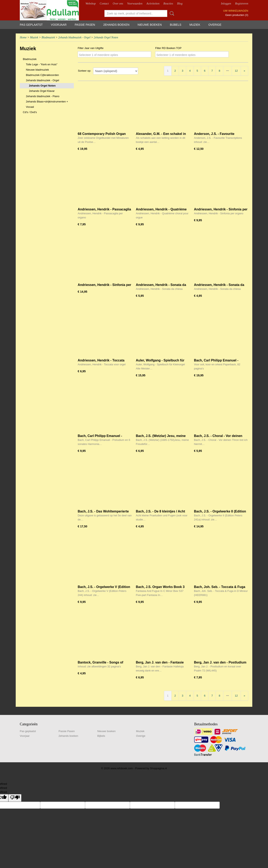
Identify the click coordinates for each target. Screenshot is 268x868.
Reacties (168, 4)
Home (23, 37)
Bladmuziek (48, 37)
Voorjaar (59, 25)
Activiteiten (153, 4)
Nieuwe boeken (150, 25)
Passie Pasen (85, 25)
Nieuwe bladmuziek (37, 70)
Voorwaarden (135, 4)
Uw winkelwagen (236, 11)
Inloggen (226, 4)
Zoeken (171, 13)
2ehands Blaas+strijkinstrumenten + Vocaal (47, 104)
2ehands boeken (116, 25)
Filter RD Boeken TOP (168, 48)
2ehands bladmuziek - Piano (43, 96)
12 (236, 71)
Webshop (91, 4)
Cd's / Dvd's (30, 112)
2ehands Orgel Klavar (42, 91)
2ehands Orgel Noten (106, 37)
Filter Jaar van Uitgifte (91, 48)
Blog (180, 4)
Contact (104, 4)
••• (228, 71)
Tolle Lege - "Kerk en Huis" (42, 64)
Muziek (195, 25)
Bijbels (176, 25)
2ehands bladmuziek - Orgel (74, 37)
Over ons (118, 4)
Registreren (242, 4)
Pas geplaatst (31, 25)
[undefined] (15, 798)
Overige (215, 25)
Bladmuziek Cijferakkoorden (42, 75)
